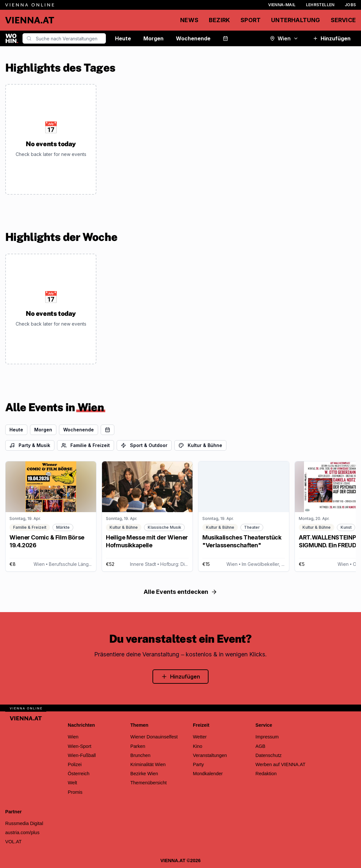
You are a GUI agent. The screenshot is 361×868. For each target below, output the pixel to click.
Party (198, 764)
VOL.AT (13, 842)
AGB (260, 746)
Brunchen (140, 755)
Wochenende (193, 38)
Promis (75, 792)
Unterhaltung (296, 20)
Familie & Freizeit (86, 445)
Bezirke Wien (144, 774)
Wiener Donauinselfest (154, 737)
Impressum (267, 737)
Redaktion (266, 774)
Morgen (153, 38)
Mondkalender (208, 774)
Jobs (350, 5)
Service (343, 20)
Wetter (200, 737)
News (189, 20)
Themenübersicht (149, 783)
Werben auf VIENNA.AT (281, 764)
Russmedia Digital (24, 823)
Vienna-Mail (282, 5)
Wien (284, 38)
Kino (198, 746)
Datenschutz (268, 755)
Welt (72, 783)
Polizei (75, 764)
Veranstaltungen (210, 755)
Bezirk (219, 20)
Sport (251, 20)
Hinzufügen (332, 38)
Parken (138, 746)
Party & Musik (30, 445)
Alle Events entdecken (180, 592)
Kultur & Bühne (200, 445)
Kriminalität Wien (148, 764)
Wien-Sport (79, 746)
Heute (123, 38)
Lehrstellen (320, 5)
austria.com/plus (22, 833)
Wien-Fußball (82, 755)
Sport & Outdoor (144, 445)
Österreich (79, 774)
